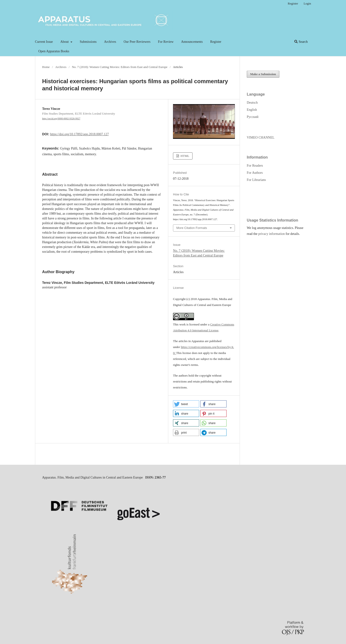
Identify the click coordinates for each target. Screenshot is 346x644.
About (65, 42)
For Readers (255, 166)
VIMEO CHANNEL (261, 138)
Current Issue (44, 42)
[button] (186, 404)
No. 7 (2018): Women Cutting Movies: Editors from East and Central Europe (120, 67)
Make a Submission (263, 74)
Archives (110, 42)
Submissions (88, 42)
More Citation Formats (192, 228)
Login (307, 3)
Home (46, 67)
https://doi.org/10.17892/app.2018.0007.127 (79, 134)
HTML (184, 156)
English (252, 110)
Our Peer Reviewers (137, 42)
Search (301, 42)
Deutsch (252, 103)
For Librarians (256, 180)
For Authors (255, 173)
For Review (166, 42)
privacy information (272, 234)
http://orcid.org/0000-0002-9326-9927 (61, 119)
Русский (253, 117)
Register (216, 42)
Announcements (192, 42)
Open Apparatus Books (54, 51)
